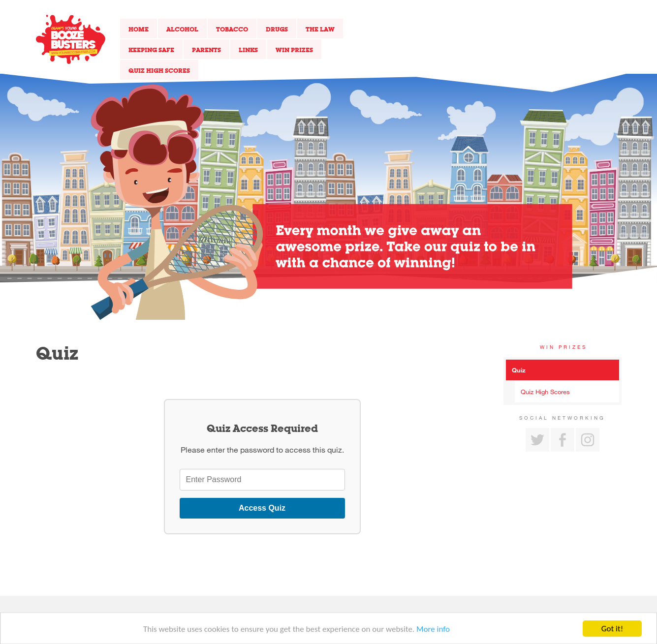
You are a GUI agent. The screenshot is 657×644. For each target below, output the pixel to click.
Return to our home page (71, 39)
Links (248, 50)
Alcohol (182, 29)
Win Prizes (294, 50)
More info (433, 631)
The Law (320, 29)
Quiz (519, 370)
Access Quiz (262, 508)
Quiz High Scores (159, 70)
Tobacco (232, 29)
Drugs (277, 29)
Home (139, 29)
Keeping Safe (151, 50)
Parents (206, 50)
